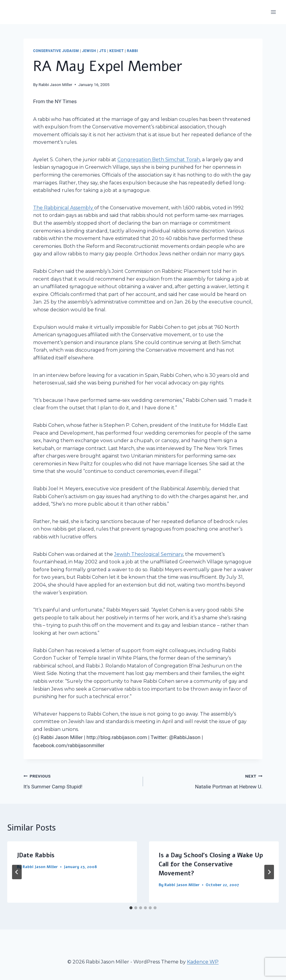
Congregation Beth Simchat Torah (159, 160)
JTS (103, 51)
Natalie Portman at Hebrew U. (205, 781)
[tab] (131, 908)
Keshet (117, 51)
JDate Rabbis (36, 855)
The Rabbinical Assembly (64, 208)
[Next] (269, 872)
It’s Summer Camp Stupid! (81, 781)
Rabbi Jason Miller (55, 85)
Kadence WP (203, 962)
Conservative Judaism (56, 51)
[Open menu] (273, 12)
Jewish (89, 51)
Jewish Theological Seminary (149, 554)
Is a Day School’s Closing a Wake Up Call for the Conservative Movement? (211, 864)
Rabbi (133, 51)
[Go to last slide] (17, 872)
